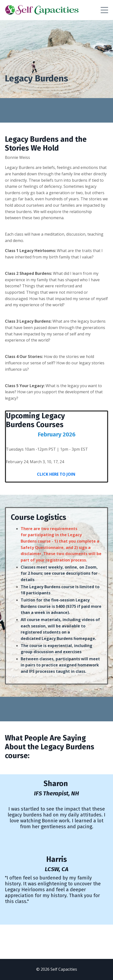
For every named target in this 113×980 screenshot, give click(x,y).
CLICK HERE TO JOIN (57, 474)
